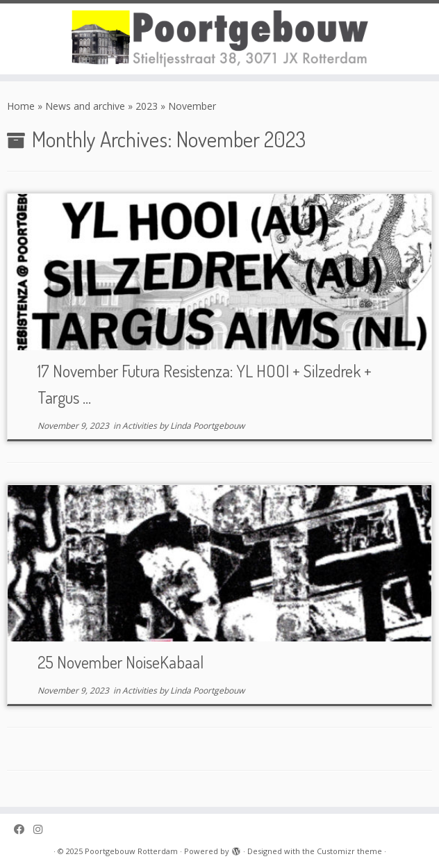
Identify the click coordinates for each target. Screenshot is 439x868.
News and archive (85, 106)
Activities (141, 426)
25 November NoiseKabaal (121, 662)
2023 (147, 106)
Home (21, 106)
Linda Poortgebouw (207, 426)
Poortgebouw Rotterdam (131, 851)
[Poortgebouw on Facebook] (24, 829)
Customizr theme (349, 851)
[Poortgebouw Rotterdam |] (219, 39)
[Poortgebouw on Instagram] (42, 829)
